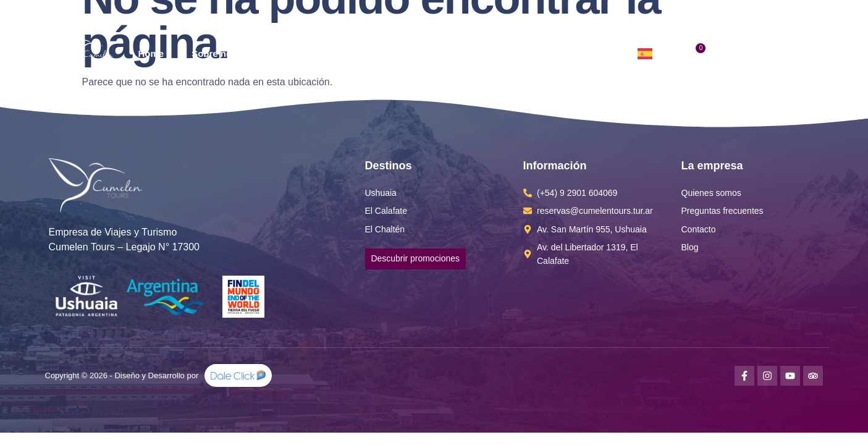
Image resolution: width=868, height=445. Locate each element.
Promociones (399, 53)
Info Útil (482, 53)
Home (151, 53)
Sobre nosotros (226, 53)
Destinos (315, 53)
